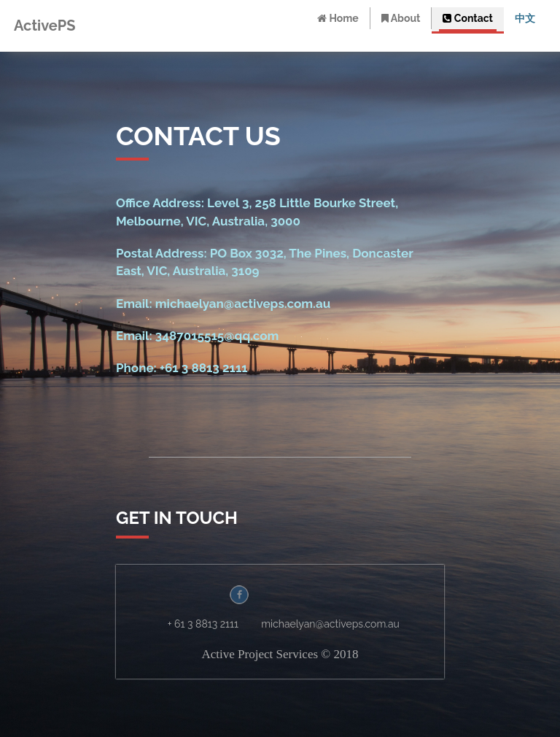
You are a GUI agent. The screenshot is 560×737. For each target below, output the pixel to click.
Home (338, 18)
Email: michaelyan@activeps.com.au (223, 304)
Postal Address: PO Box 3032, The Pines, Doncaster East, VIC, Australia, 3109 (264, 262)
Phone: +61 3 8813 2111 (182, 368)
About (401, 18)
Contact (468, 18)
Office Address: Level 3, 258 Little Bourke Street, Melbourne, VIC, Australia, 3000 (257, 212)
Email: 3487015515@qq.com (197, 336)
